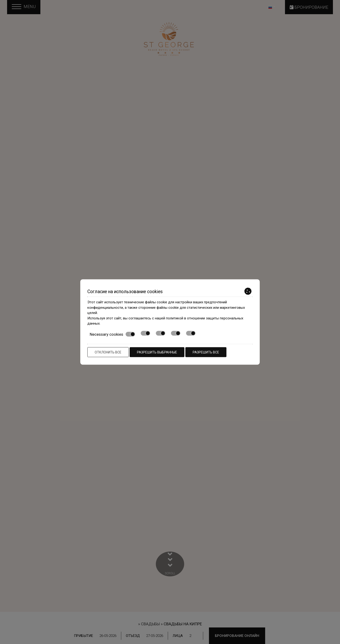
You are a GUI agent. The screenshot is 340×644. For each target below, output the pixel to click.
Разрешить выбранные (157, 352)
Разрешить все (206, 352)
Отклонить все (108, 352)
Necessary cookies (112, 334)
